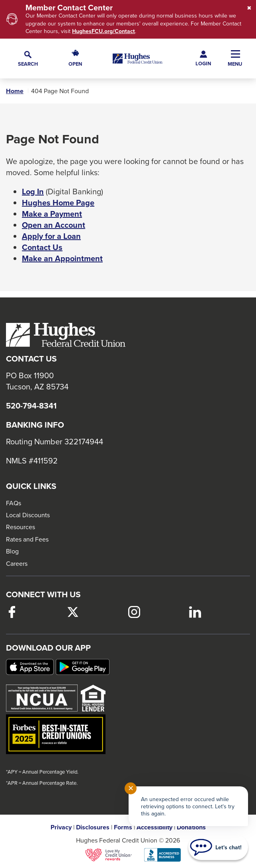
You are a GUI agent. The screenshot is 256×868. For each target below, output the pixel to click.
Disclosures (93, 827)
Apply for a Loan (51, 236)
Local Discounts (28, 515)
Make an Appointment (62, 258)
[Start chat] (218, 847)
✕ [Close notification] (131, 788)
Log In (33, 192)
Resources (21, 527)
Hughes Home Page (58, 203)
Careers (17, 563)
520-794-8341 (31, 406)
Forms (123, 827)
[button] (28, 58)
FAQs (14, 503)
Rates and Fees (27, 539)
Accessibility (154, 827)
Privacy (61, 827)
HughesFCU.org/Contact (104, 31)
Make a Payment (52, 214)
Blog (12, 551)
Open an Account (54, 225)
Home (15, 91)
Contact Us (42, 247)
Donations (191, 827)
